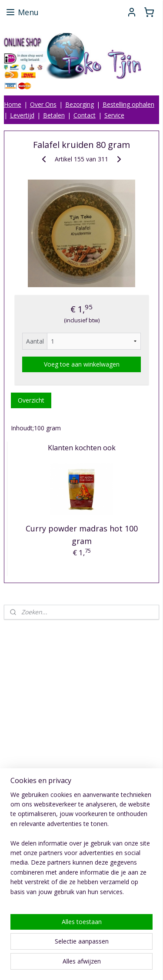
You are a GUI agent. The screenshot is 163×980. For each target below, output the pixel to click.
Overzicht (31, 400)
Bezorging (80, 104)
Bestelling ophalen (128, 104)
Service (114, 115)
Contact (85, 115)
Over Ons (43, 104)
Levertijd (22, 115)
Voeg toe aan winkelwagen (82, 364)
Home (13, 104)
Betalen (54, 115)
